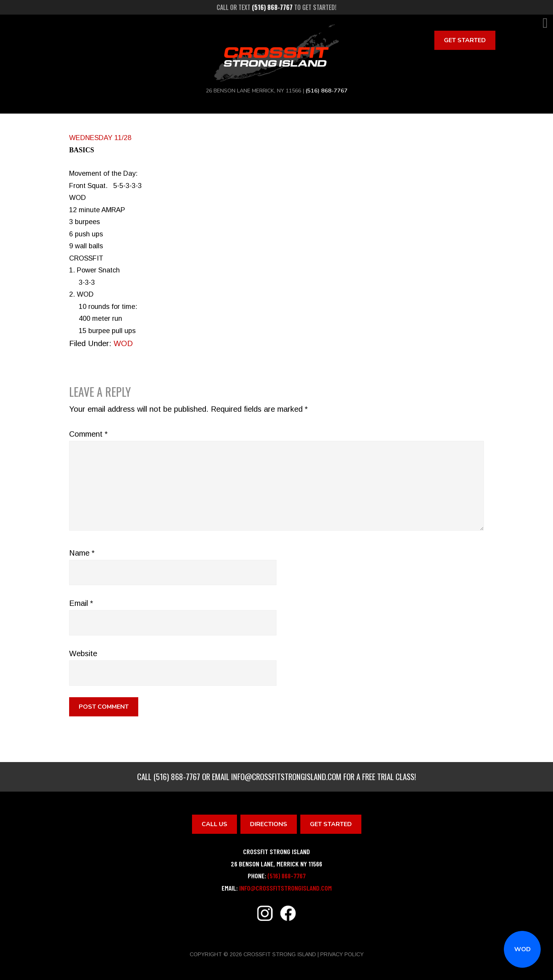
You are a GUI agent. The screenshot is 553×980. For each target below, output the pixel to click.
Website (83, 653)
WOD (522, 949)
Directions (269, 824)
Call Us (214, 824)
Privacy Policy (342, 954)
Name (82, 553)
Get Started (465, 40)
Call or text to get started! (276, 7)
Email (81, 603)
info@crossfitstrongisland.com (286, 776)
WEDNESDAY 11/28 (100, 138)
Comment (88, 434)
